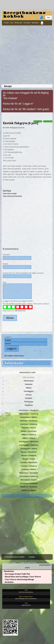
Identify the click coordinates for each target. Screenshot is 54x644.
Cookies (32, 557)
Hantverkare (29, 381)
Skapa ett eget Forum (28, 563)
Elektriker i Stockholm (29, 421)
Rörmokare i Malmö (29, 480)
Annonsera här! (27, 373)
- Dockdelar (8, 582)
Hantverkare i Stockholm (29, 410)
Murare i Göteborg (29, 456)
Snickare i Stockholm (29, 462)
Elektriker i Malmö (29, 428)
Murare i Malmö (29, 459)
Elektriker (29, 384)
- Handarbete (8, 571)
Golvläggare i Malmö (29, 449)
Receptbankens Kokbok (24, 15)
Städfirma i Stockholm (29, 483)
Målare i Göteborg (29, 435)
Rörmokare (29, 402)
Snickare (29, 398)
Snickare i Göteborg (29, 466)
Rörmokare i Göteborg (29, 476)
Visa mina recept (10, 193)
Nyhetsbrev (35, 23)
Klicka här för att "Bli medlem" (20, 109)
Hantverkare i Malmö (29, 417)
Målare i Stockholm (29, 431)
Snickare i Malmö (29, 469)
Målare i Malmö (29, 438)
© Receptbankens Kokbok (15, 557)
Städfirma (29, 405)
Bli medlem (9, 356)
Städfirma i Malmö (29, 490)
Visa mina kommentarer (13, 196)
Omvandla (27, 23)
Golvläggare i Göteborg (29, 445)
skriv (12, 23)
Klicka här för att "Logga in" (18, 104)
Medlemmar (18, 23)
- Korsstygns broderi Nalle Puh (16, 574)
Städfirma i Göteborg (29, 487)
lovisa (7, 191)
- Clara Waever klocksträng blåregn (18, 579)
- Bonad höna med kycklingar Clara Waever (22, 577)
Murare (29, 395)
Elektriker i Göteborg (29, 424)
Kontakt (6, 23)
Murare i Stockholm (29, 452)
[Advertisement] (27, 54)
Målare (29, 388)
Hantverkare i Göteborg (29, 414)
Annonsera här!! (38, 566)
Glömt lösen (19, 356)
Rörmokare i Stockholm (29, 473)
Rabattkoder (14, 363)
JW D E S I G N (20, 311)
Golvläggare (29, 391)
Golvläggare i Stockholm (29, 442)
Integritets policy (10, 563)
